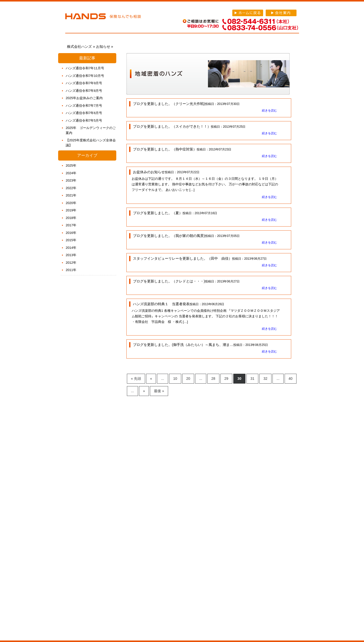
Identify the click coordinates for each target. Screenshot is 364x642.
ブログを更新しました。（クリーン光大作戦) (169, 104)
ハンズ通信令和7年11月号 (85, 68)
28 (213, 379)
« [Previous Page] (151, 379)
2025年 (71, 165)
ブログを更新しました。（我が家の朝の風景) (169, 236)
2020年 (71, 203)
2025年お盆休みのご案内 (84, 98)
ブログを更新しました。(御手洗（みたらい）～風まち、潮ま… (183, 345)
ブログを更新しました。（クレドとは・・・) (169, 281)
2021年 (71, 195)
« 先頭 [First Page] (136, 379)
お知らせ (103, 47)
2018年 (71, 218)
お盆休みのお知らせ (149, 172)
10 (175, 379)
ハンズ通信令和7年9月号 (84, 83)
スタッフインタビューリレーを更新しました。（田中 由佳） (183, 258)
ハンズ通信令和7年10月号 (85, 76)
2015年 (71, 240)
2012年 (71, 263)
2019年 (71, 210)
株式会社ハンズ (103, 17)
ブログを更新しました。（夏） (158, 213)
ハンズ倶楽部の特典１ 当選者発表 (161, 304)
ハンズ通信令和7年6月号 (84, 113)
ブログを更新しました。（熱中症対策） (165, 149)
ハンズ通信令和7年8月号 (84, 91)
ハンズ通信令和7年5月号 (84, 120)
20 (188, 379)
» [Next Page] (144, 391)
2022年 (71, 188)
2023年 (71, 180)
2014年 (71, 248)
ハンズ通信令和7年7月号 (84, 106)
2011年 (71, 270)
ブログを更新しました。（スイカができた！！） (172, 126)
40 (291, 379)
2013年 (71, 255)
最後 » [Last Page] (159, 391)
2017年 (71, 225)
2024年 (71, 173)
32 (265, 379)
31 (253, 379)
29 (226, 379)
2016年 (71, 233)
